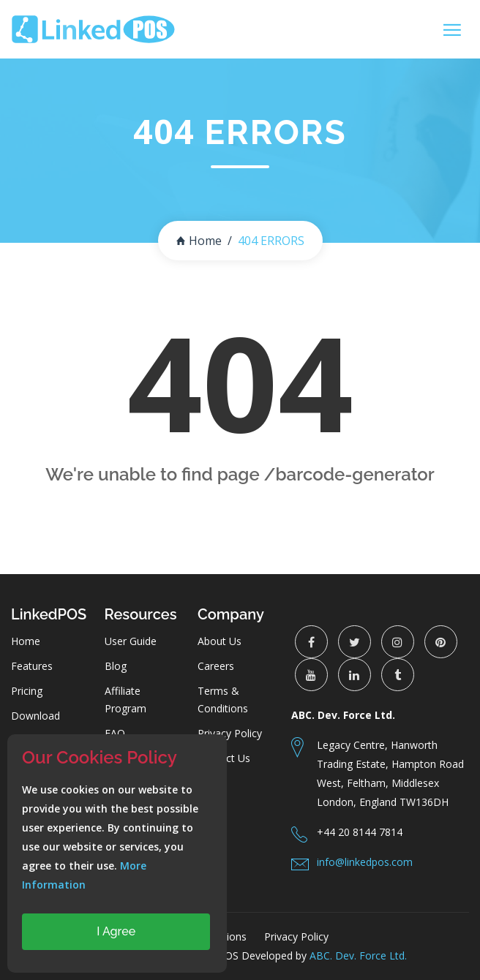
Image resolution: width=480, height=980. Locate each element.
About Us (220, 641)
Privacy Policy (230, 733)
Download (35, 716)
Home (199, 241)
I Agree (116, 931)
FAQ (115, 733)
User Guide (131, 641)
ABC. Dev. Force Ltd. (358, 955)
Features (32, 666)
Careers (216, 666)
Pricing (27, 691)
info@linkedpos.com (365, 862)
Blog (116, 666)
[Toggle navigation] (452, 30)
